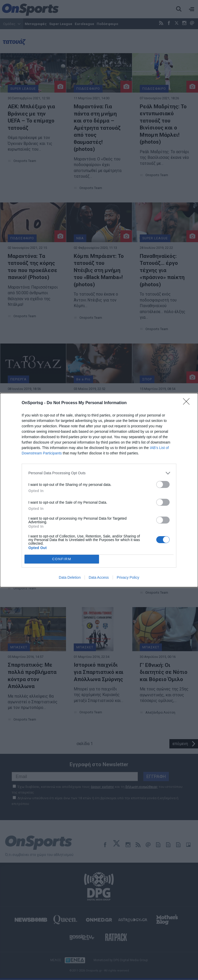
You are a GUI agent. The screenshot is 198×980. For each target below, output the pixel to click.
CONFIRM (62, 559)
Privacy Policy (128, 577)
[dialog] (99, 490)
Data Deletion (70, 577)
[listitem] (99, 473)
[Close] (188, 403)
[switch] (163, 484)
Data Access (99, 577)
